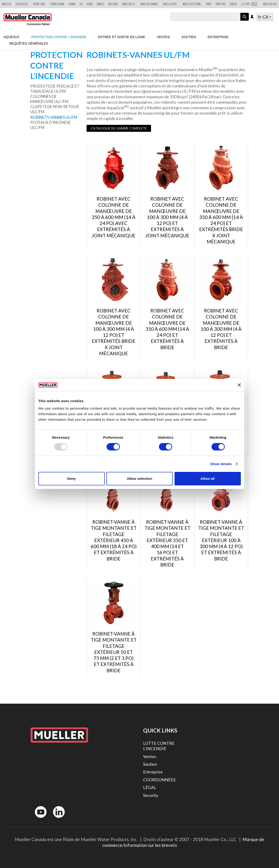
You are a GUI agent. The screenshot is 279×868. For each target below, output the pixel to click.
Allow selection (139, 479)
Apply (245, 21)
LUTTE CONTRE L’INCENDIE (159, 746)
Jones (90, 4)
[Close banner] (239, 385)
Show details (221, 464)
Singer (233, 4)
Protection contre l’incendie (59, 37)
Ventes (163, 37)
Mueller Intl (170, 4)
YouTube (38, 819)
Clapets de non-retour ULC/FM (55, 109)
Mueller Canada (149, 4)
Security (151, 795)
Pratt (209, 4)
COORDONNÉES (159, 780)
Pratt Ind (220, 4)
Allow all (208, 479)
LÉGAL (150, 787)
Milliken (113, 4)
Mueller (7, 4)
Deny (72, 479)
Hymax (72, 4)
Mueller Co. (129, 4)
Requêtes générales (29, 43)
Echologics (22, 4)
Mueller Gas (270, 4)
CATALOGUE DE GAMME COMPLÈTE (119, 128)
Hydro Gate (39, 4)
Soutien (189, 37)
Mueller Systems (192, 4)
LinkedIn (57, 819)
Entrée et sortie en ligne (122, 37)
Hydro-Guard (57, 4)
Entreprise (218, 37)
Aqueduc (12, 37)
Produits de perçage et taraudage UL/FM (55, 89)
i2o (81, 4)
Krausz (100, 4)
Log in (252, 17)
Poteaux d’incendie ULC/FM (50, 125)
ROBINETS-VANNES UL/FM (54, 117)
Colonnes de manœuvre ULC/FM (49, 99)
